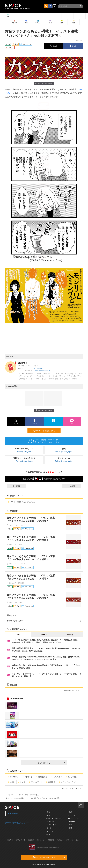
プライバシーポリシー (74, 840)
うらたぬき (57, 777)
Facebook (13, 813)
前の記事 (14, 486)
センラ (21, 782)
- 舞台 (48, 815)
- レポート (72, 822)
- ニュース (72, 815)
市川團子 (51, 782)
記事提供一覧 (20, 840)
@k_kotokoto (38, 368)
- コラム (71, 825)
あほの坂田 (72, 777)
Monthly (70, 634)
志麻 (11, 782)
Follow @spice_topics (24, 452)
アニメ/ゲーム (36, 782)
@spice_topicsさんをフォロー (17, 823)
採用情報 (51, 840)
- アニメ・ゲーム (52, 825)
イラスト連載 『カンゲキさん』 (22, 502)
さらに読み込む (51, 763)
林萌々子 (28, 777)
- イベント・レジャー (53, 818)
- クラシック (50, 822)
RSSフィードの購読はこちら (46, 431)
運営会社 (10, 840)
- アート (49, 828)
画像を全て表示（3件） (44, 84)
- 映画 (48, 834)
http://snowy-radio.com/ (42, 371)
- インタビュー (73, 818)
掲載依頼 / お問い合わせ (36, 840)
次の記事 (74, 486)
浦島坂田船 (42, 777)
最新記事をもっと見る (72, 690)
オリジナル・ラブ (67, 782)
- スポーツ (50, 831)
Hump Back (14, 777)
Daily (18, 634)
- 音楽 (48, 812)
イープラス (10, 795)
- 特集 (70, 828)
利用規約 (60, 840)
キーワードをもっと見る (72, 788)
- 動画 (70, 812)
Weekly (44, 634)
